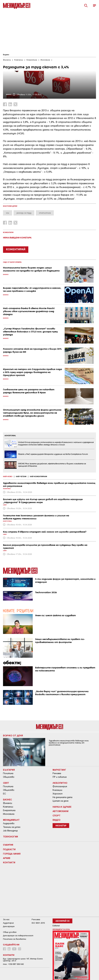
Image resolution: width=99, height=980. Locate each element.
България (9, 770)
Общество (9, 777)
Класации (57, 790)
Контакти (9, 862)
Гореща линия (12, 854)
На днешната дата (62, 797)
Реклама (57, 773)
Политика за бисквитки (15, 939)
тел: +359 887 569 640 (13, 964)
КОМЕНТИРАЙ (16, 250)
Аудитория (8, 923)
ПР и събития (60, 777)
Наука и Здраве (62, 807)
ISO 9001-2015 (38, 923)
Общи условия (10, 932)
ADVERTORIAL (10, 436)
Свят (6, 783)
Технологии (10, 837)
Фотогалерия (60, 786)
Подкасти (9, 849)
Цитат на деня (60, 801)
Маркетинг (59, 770)
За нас (6, 919)
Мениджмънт (11, 820)
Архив (7, 858)
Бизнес (6, 55)
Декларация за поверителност (18, 936)
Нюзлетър (61, 826)
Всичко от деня (13, 735)
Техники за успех (12, 827)
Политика (8, 773)
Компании (8, 807)
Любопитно (60, 783)
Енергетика (9, 810)
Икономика (9, 814)
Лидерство (9, 823)
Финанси (8, 803)
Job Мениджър (10, 831)
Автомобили (60, 811)
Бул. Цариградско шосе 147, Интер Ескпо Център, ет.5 (23, 960)
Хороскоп (58, 794)
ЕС (4, 794)
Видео (57, 820)
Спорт (57, 815)
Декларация (9, 926)
